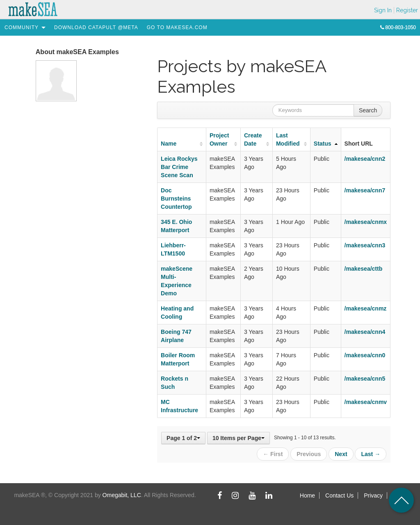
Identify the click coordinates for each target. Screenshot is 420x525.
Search (368, 110)
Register (407, 10)
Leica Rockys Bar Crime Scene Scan (179, 167)
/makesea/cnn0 (365, 355)
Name (169, 144)
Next (341, 454)
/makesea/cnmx (366, 222)
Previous (309, 454)
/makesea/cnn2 (365, 159)
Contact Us (339, 495)
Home (307, 495)
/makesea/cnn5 (365, 379)
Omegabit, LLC (122, 495)
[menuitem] (22, 27)
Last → (371, 454)
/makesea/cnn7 (365, 190)
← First (273, 454)
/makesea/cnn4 (365, 332)
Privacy (373, 495)
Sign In (383, 10)
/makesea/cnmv (366, 402)
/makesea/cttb (364, 269)
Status (323, 144)
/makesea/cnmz (366, 308)
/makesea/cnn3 (365, 245)
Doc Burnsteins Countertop (176, 199)
